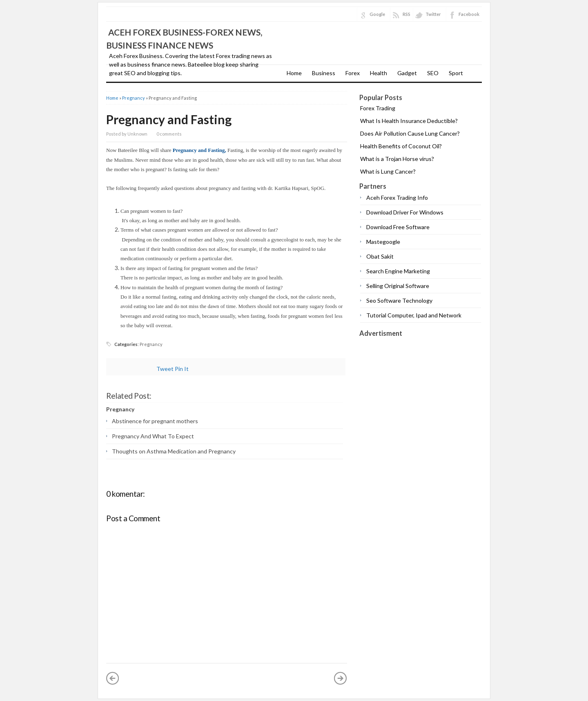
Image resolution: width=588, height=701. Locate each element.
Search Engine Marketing (398, 271)
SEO (433, 73)
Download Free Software (398, 227)
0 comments (169, 134)
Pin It (182, 369)
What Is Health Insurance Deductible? (409, 121)
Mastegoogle (383, 242)
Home (294, 73)
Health (379, 73)
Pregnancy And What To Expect (153, 436)
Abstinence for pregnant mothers (155, 421)
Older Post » (341, 678)
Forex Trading (378, 108)
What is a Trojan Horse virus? (397, 159)
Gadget (407, 73)
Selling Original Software (398, 286)
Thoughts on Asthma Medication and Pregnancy (174, 451)
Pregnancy (134, 98)
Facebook (469, 14)
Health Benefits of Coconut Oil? (401, 146)
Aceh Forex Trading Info (397, 198)
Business (324, 73)
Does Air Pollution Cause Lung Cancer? (410, 133)
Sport (456, 73)
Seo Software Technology (399, 300)
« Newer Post (113, 678)
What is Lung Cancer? (388, 171)
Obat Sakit (380, 256)
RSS (406, 14)
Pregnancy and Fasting (169, 119)
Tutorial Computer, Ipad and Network (414, 315)
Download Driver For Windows (405, 212)
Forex (353, 73)
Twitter (433, 14)
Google (377, 14)
